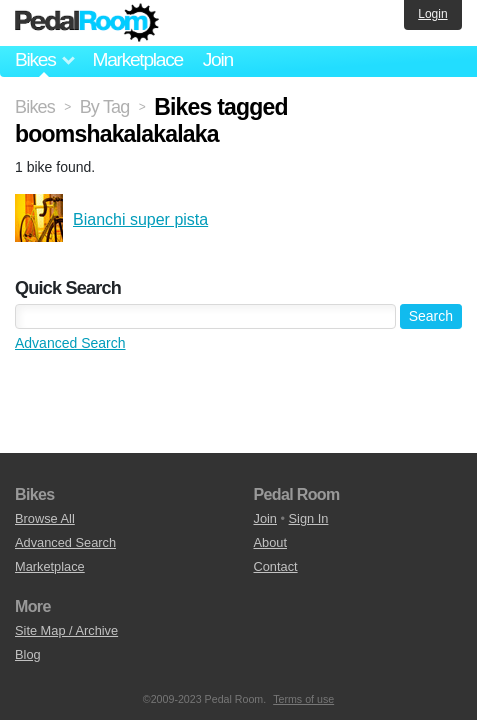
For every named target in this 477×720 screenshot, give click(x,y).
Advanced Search (70, 343)
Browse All (45, 518)
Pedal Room (87, 23)
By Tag (105, 107)
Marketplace (137, 59)
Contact (276, 566)
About (270, 542)
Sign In (309, 518)
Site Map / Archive (66, 630)
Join (218, 59)
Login (432, 14)
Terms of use (303, 699)
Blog (28, 654)
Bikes (35, 107)
